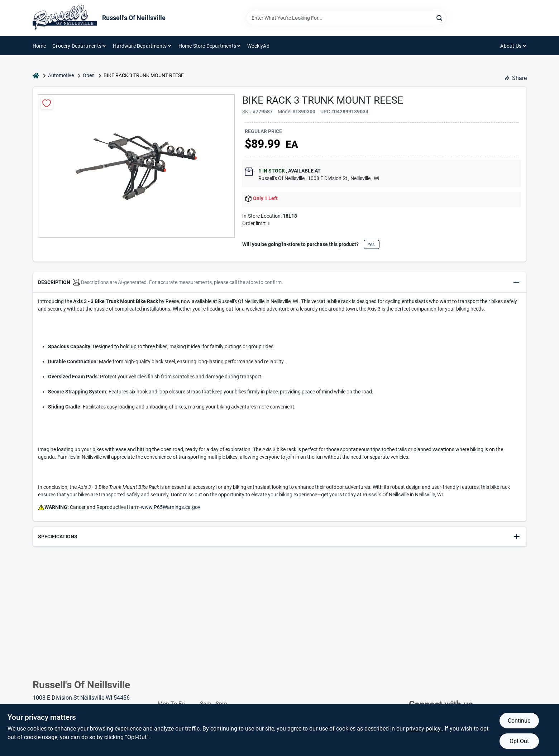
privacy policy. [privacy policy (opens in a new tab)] (424, 729)
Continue (519, 721)
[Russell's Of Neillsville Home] (65, 18)
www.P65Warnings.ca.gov (171, 507)
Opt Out (519, 741)
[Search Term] (346, 18)
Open (89, 75)
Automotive (61, 75)
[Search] (440, 17)
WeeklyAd (258, 46)
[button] (280, 282)
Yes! (372, 245)
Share (516, 78)
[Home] (36, 75)
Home (39, 46)
